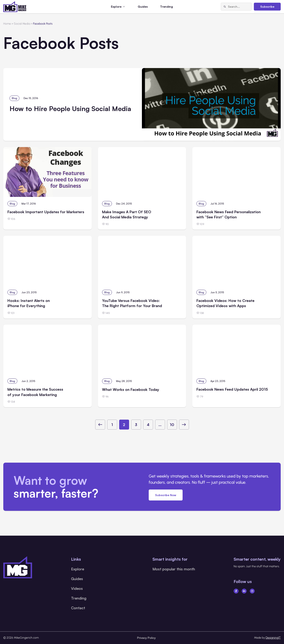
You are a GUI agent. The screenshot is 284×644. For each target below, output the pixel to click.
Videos (77, 588)
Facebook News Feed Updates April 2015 (232, 389)
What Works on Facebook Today (131, 389)
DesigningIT (273, 638)
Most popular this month (174, 569)
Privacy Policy (146, 638)
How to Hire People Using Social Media (70, 109)
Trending (166, 7)
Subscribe (267, 7)
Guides (143, 7)
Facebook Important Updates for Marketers (46, 212)
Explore (78, 569)
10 (172, 425)
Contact (78, 608)
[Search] (225, 7)
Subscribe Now (166, 495)
